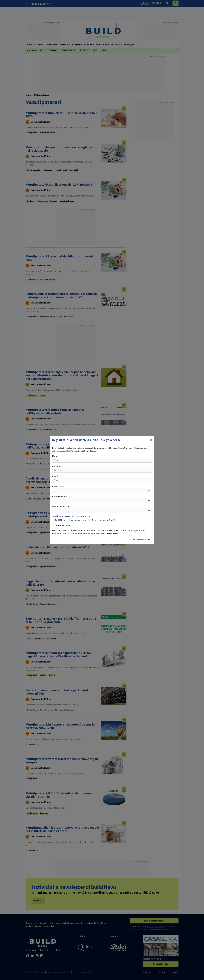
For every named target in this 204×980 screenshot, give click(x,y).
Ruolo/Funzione (60, 496)
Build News (60, 520)
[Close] (151, 440)
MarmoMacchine (79, 520)
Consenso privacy (63, 525)
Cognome (57, 466)
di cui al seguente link (136, 530)
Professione (58, 486)
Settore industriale (61, 507)
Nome (55, 456)
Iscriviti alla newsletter (140, 540)
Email (55, 476)
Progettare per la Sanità (104, 520)
